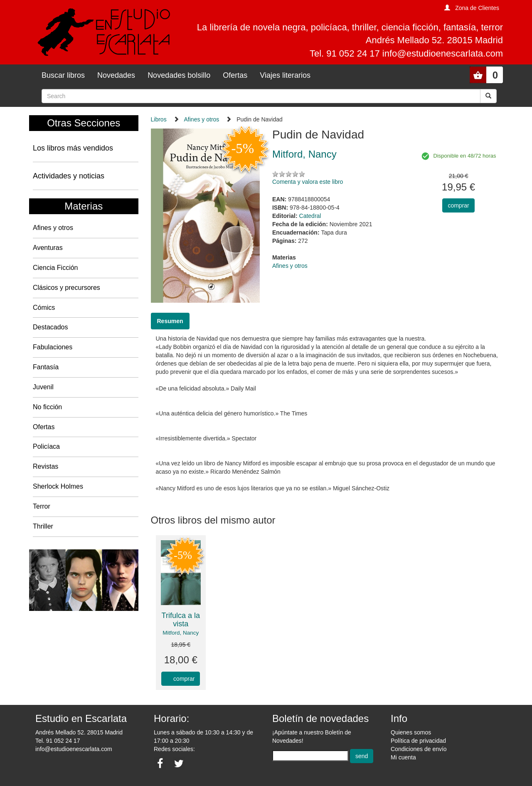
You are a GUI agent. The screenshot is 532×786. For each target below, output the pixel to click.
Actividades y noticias (69, 176)
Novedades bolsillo (179, 75)
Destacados (50, 327)
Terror (42, 506)
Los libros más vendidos (73, 148)
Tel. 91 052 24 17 (58, 741)
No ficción (47, 407)
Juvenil (43, 387)
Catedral (310, 216)
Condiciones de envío (419, 749)
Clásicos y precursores (66, 288)
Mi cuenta (403, 757)
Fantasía (46, 367)
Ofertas (235, 75)
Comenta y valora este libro (308, 182)
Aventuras (48, 248)
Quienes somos (411, 732)
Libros (159, 119)
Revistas (46, 466)
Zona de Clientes (477, 8)
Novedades (116, 75)
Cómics (44, 308)
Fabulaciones (53, 347)
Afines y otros (53, 228)
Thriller (43, 526)
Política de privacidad (418, 741)
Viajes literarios (285, 75)
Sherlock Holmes (58, 486)
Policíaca (46, 446)
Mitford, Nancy (181, 633)
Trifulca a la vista (181, 620)
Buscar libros (63, 75)
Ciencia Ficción (55, 268)
